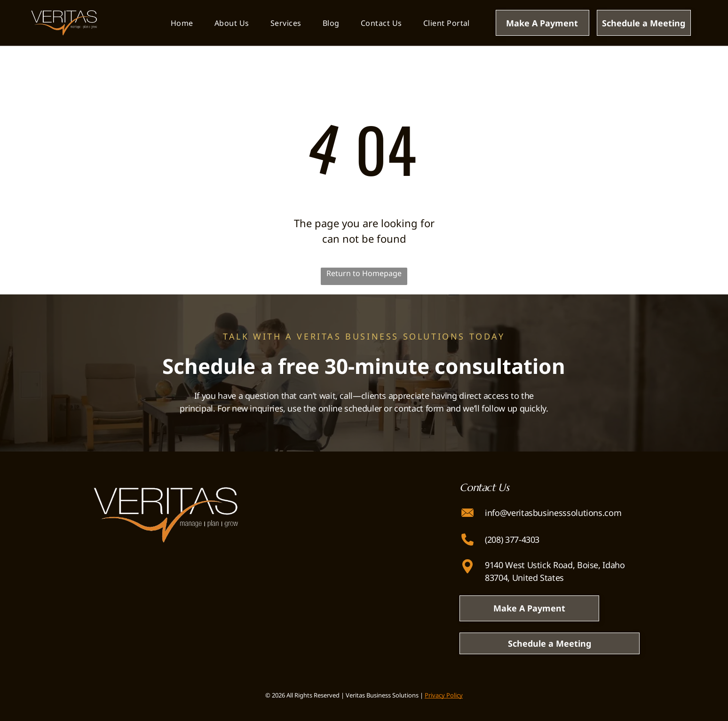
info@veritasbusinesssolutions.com (553, 513)
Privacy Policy (444, 695)
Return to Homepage (364, 273)
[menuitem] (182, 23)
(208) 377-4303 (512, 539)
